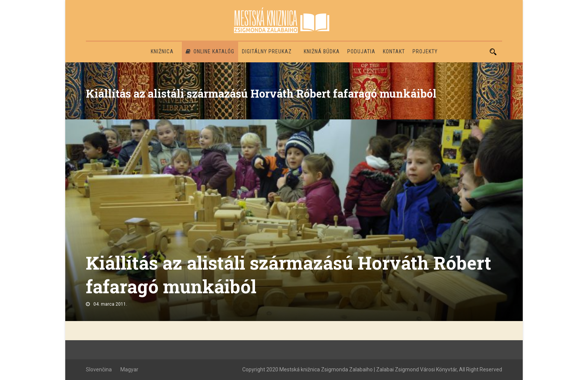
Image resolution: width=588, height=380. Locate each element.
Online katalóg (210, 51)
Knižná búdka (322, 51)
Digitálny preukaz (267, 51)
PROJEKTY (425, 51)
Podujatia (361, 51)
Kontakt (394, 51)
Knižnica (162, 51)
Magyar (129, 369)
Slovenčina (99, 369)
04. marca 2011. (110, 304)
